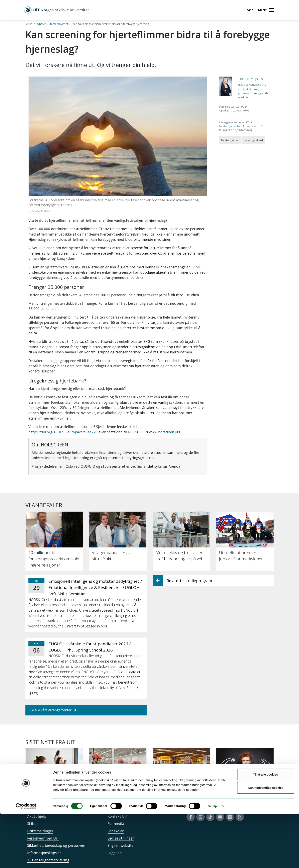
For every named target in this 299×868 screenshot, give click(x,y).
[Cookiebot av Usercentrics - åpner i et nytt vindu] (26, 860)
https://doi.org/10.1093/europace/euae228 (63, 432)
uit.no (29, 24)
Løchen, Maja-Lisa (251, 79)
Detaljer (213, 860)
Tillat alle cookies (266, 828)
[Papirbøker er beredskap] (181, 772)
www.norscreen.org (165, 432)
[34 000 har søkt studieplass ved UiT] (54, 774)
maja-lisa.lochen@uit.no (252, 85)
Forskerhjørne (228, 126)
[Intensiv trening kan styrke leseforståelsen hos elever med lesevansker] (245, 777)
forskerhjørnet (59, 24)
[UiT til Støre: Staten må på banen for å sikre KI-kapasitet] (118, 774)
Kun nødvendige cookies (266, 842)
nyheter (41, 24)
